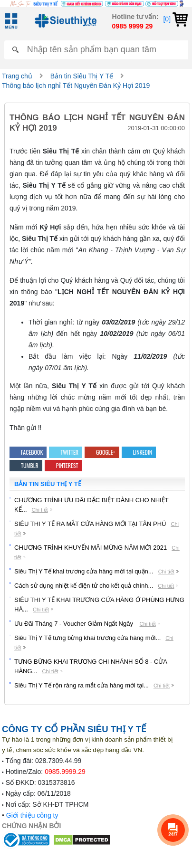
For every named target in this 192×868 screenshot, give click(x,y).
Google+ (102, 452)
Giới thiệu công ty (32, 815)
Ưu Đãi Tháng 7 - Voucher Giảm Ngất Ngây (75, 624)
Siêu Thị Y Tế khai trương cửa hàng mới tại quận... (84, 571)
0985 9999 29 (133, 26)
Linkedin (139, 452)
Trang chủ (17, 76)
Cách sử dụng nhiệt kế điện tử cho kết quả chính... (84, 586)
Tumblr (26, 465)
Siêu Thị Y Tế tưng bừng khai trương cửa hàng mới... (87, 638)
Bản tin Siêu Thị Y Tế (82, 76)
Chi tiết (40, 510)
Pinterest (63, 465)
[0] (175, 19)
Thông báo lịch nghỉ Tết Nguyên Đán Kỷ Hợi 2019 (76, 86)
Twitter (66, 452)
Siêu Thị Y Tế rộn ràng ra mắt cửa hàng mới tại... (82, 685)
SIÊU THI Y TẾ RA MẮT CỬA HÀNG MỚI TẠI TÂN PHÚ (90, 524)
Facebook (28, 452)
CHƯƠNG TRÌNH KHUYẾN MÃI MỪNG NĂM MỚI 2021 (91, 548)
